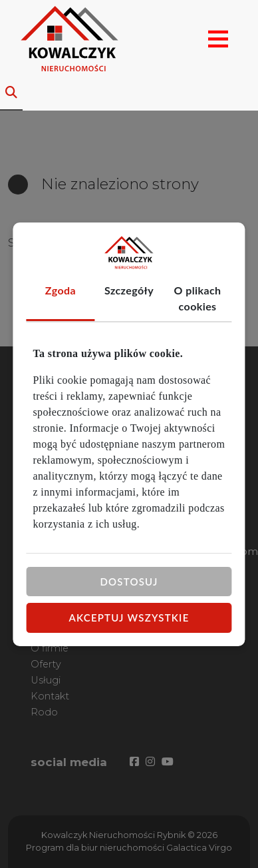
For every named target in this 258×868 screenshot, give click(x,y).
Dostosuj (129, 581)
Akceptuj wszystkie (129, 618)
